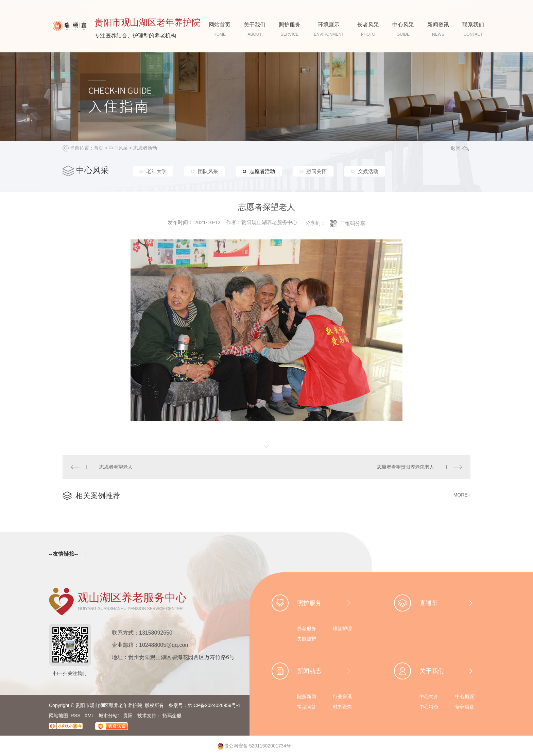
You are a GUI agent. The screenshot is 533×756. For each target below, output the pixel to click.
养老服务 (307, 628)
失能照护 (307, 639)
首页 (99, 148)
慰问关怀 (316, 171)
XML (90, 716)
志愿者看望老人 (116, 467)
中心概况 (465, 696)
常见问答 (307, 707)
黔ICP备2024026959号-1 (214, 705)
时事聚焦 (342, 707)
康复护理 (342, 628)
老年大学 (156, 171)
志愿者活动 (145, 148)
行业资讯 (342, 696)
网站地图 (58, 716)
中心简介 (429, 696)
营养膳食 (465, 707)
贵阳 (128, 716)
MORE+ (462, 495)
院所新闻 (307, 696)
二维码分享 (353, 223)
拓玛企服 (172, 716)
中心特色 (429, 707)
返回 (460, 148)
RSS (76, 716)
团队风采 (208, 171)
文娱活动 (368, 171)
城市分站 (108, 716)
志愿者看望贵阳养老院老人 (406, 467)
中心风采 (118, 148)
